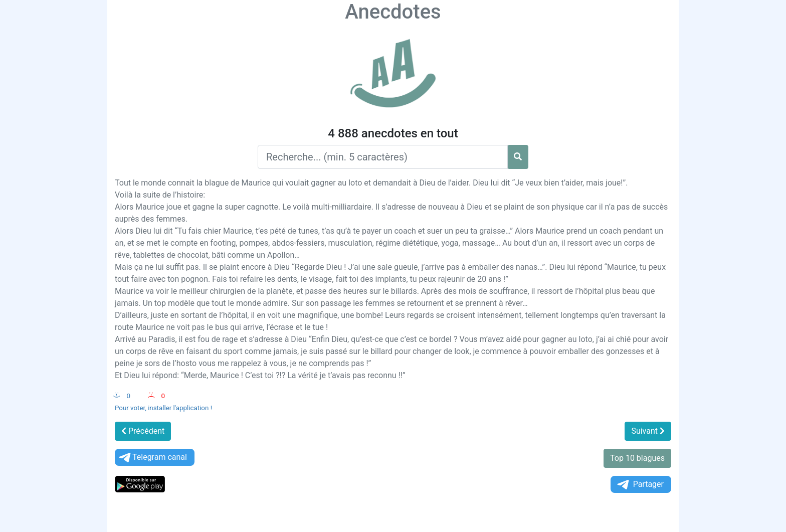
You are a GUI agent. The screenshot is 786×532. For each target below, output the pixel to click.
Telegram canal (152, 458)
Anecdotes (393, 12)
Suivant (648, 431)
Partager (640, 485)
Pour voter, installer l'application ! (163, 408)
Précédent (143, 431)
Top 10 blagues (637, 458)
